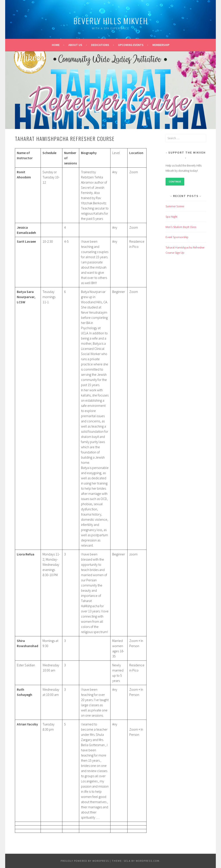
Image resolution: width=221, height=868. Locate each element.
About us (75, 45)
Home (56, 45)
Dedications (100, 45)
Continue (175, 182)
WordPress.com (148, 861)
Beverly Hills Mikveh (111, 21)
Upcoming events (131, 45)
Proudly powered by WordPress (85, 861)
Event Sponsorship (177, 237)
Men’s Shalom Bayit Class (181, 227)
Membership (161, 45)
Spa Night (171, 217)
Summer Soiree (175, 206)
